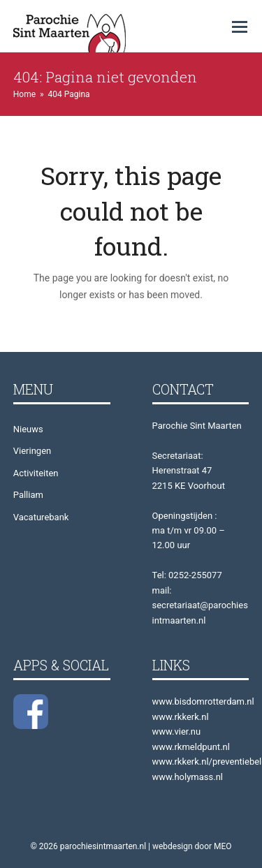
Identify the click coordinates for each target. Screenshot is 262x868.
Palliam (28, 495)
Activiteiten (36, 473)
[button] (240, 27)
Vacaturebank (41, 517)
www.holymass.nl (188, 777)
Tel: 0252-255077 (187, 575)
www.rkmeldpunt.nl (191, 747)
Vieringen (32, 451)
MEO (223, 846)
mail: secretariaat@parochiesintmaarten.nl (200, 605)
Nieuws (28, 429)
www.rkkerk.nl (181, 717)
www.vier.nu (177, 731)
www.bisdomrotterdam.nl (203, 701)
